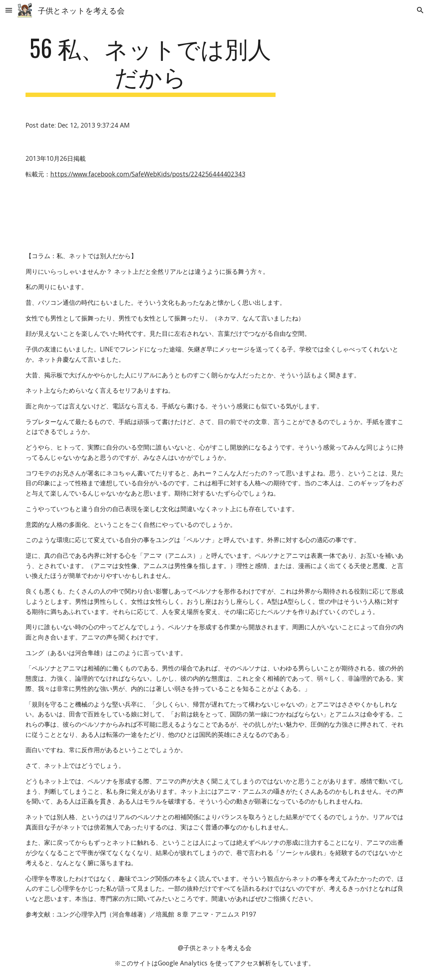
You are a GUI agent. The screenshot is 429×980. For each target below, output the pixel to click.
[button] (9, 10)
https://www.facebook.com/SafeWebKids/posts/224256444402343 (148, 174)
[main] (151, 65)
